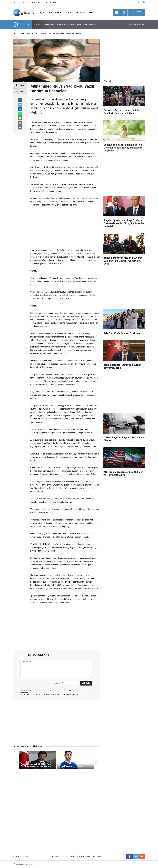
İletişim (73, 857)
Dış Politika (45, 12)
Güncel (59, 12)
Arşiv (45, 3)
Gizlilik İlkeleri (84, 857)
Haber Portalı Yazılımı (26, 864)
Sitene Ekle (54, 3)
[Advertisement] (65, 228)
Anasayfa (56, 857)
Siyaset (69, 12)
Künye (65, 857)
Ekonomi (81, 12)
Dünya (91, 12)
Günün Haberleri (35, 3)
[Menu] (117, 13)
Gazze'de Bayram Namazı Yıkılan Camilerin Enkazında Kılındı (71, 24)
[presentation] (22, 25)
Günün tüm (136, 24)
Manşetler (22, 3)
